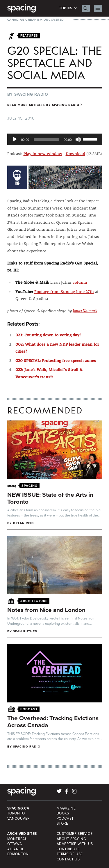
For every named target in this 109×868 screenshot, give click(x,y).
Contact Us (68, 859)
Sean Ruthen (25, 631)
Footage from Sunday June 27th (64, 292)
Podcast (65, 819)
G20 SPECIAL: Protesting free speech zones (56, 361)
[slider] (46, 139)
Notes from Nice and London (46, 610)
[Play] (15, 139)
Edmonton (18, 854)
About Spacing (72, 839)
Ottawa (15, 844)
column (80, 282)
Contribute (68, 849)
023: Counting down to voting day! (48, 335)
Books (63, 813)
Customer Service (75, 834)
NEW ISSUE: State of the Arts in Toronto (50, 498)
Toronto (16, 813)
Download (75, 154)
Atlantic (16, 849)
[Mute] (78, 139)
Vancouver (19, 819)
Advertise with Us (75, 844)
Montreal (17, 839)
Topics (68, 8)
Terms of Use (70, 854)
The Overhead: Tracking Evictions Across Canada (53, 722)
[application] (55, 139)
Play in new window (43, 154)
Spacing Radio (31, 94)
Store (62, 823)
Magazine (66, 808)
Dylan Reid (24, 523)
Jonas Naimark (85, 311)
